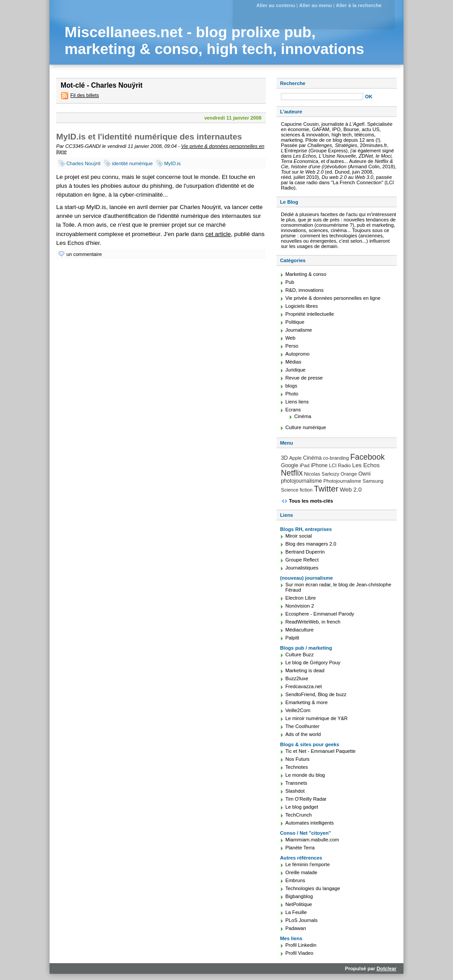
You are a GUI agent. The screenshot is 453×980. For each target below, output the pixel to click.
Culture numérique (306, 427)
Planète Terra (300, 848)
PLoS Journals (301, 920)
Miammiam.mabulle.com (312, 840)
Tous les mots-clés (311, 501)
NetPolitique (299, 904)
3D (284, 458)
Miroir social (299, 536)
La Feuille (296, 912)
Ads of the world (303, 734)
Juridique (295, 370)
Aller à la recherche (359, 5)
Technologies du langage (313, 888)
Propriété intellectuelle (310, 314)
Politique (295, 322)
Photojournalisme (342, 481)
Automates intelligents (309, 823)
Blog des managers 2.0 (311, 544)
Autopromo (298, 354)
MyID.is (172, 163)
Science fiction (297, 490)
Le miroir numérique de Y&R (317, 718)
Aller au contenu (276, 5)
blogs (291, 386)
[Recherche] (322, 97)
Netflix (292, 473)
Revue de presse (304, 378)
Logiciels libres (301, 306)
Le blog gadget (302, 807)
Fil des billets (85, 95)
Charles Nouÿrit (83, 163)
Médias (293, 362)
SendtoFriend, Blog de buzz (316, 694)
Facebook (368, 457)
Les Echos (366, 465)
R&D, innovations (304, 290)
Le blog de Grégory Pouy (313, 662)
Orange (349, 474)
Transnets (296, 783)
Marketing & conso (306, 274)
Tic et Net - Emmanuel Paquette (321, 751)
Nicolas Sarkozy (321, 474)
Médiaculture (299, 630)
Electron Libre (301, 598)
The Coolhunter (302, 726)
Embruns (295, 880)
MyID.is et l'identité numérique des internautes (149, 137)
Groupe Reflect (302, 560)
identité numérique (132, 163)
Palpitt (292, 638)
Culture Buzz (299, 655)
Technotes (297, 767)
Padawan (296, 928)
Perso (292, 346)
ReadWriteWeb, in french (313, 622)
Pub (290, 282)
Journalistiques (302, 568)
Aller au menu (315, 5)
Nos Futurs (298, 759)
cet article (218, 234)
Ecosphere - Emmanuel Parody (320, 614)
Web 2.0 (351, 490)
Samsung (373, 481)
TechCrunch (299, 815)
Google (290, 465)
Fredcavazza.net (304, 686)
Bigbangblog (299, 896)
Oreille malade (301, 872)
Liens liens (297, 402)
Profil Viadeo (299, 953)
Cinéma (303, 416)
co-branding (336, 458)
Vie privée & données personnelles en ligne (333, 298)
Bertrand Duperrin (305, 552)
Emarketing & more (307, 702)
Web (290, 338)
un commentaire (84, 254)
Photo (292, 394)
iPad (304, 465)
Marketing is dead (305, 670)
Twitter (326, 489)
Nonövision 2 (300, 606)
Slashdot (295, 791)
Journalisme (299, 330)
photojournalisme (301, 481)
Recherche (293, 83)
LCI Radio (340, 465)
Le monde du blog (305, 775)
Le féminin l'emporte (307, 864)
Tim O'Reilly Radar (306, 799)
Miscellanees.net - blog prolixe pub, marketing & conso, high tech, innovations (214, 41)
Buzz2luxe (297, 678)
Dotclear (386, 968)
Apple (296, 458)
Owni (365, 474)
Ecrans (293, 410)
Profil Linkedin (301, 945)
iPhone (319, 465)
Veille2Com (298, 710)
